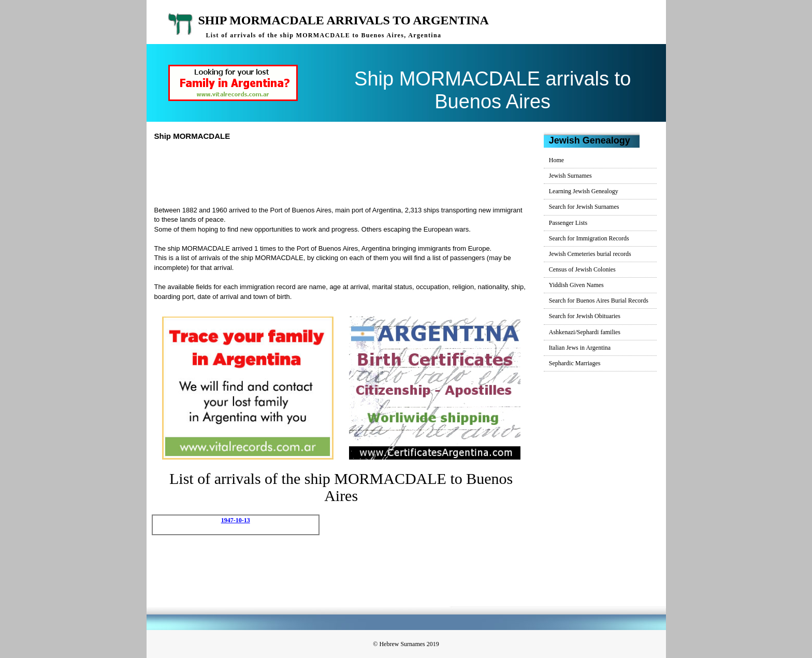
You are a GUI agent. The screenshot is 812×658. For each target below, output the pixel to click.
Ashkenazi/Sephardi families (585, 332)
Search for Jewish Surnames (584, 207)
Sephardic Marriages (575, 363)
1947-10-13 (236, 520)
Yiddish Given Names (576, 285)
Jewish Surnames (570, 176)
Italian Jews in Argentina (580, 348)
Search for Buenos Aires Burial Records (599, 301)
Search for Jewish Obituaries (585, 316)
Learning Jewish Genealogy (584, 191)
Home (556, 160)
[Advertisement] (345, 172)
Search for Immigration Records (589, 238)
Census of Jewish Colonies (582, 269)
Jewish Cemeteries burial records (590, 254)
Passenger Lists (568, 223)
